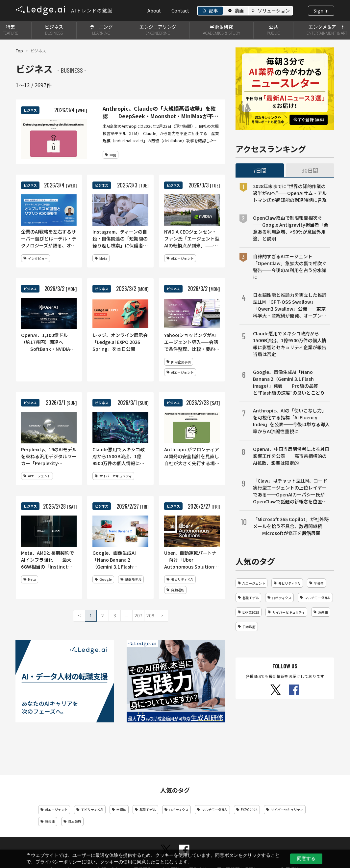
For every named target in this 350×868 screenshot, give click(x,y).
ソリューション (274, 11)
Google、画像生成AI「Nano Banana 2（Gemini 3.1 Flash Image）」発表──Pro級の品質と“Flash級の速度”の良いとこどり (289, 382)
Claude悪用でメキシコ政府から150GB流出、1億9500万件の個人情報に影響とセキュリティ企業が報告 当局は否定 (292, 344)
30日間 (310, 170)
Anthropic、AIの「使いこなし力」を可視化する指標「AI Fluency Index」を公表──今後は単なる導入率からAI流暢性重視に (291, 421)
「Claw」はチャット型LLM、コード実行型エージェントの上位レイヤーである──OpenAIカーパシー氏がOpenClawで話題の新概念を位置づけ (290, 491)
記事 (213, 11)
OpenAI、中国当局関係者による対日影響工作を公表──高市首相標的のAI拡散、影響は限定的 (291, 456)
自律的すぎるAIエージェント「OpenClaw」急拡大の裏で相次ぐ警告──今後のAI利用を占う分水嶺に (290, 267)
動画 (239, 11)
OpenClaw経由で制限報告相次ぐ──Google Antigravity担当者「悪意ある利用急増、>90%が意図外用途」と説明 (291, 228)
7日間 (260, 170)
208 (150, 615)
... (126, 615)
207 (138, 615)
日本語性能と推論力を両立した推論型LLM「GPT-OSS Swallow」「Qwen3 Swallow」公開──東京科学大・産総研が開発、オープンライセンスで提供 (290, 305)
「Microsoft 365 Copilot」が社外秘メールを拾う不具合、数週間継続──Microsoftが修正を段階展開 (291, 526)
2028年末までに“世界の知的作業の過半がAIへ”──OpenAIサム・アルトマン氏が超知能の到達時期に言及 (290, 193)
